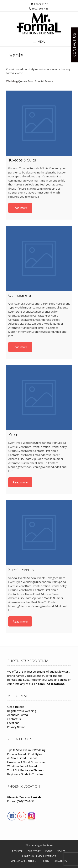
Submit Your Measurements (39, 856)
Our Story (34, 851)
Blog (46, 861)
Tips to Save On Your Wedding (26, 750)
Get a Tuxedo (16, 707)
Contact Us (14, 719)
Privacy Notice (16, 727)
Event (49, 851)
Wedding (12, 81)
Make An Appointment (24, 861)
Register (17, 851)
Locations (13, 723)
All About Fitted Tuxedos (22, 758)
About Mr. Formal (18, 715)
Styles (61, 851)
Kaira (50, 845)
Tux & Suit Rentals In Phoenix (26, 770)
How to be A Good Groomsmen (27, 762)
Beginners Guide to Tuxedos (25, 774)
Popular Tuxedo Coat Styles (25, 754)
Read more (20, 208)
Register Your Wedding (22, 711)
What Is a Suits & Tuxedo (23, 766)
